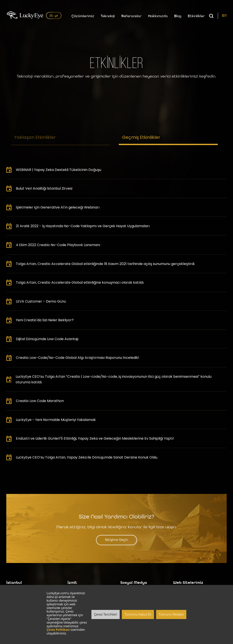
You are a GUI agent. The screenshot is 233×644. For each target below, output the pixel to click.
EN (224, 16)
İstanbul (14, 583)
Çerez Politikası (58, 630)
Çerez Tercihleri (106, 614)
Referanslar (131, 16)
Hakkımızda (158, 16)
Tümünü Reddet (171, 614)
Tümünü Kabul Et (138, 614)
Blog (178, 16)
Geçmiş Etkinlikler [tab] (141, 137)
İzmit (72, 583)
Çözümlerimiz (83, 16)
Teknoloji (108, 16)
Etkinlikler (196, 16)
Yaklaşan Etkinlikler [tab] (35, 137)
